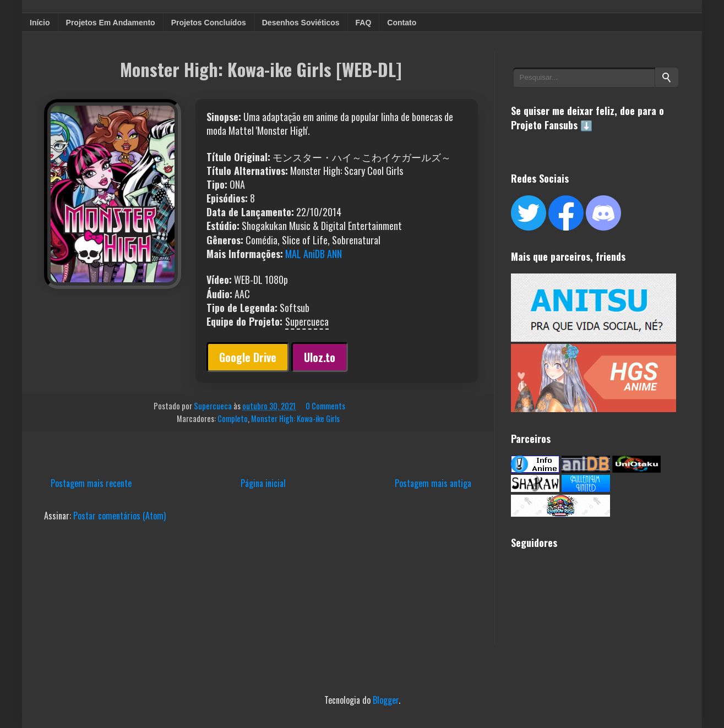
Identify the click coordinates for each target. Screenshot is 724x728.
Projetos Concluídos (209, 23)
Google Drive (248, 357)
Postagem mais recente (91, 483)
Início (40, 23)
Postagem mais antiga (433, 483)
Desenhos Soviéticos (301, 23)
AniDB (314, 254)
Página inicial (263, 483)
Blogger (386, 700)
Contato (402, 23)
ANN (334, 254)
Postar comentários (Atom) (119, 516)
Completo (233, 418)
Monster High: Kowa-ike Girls (295, 418)
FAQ (364, 23)
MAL (293, 254)
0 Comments (325, 406)
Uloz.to (320, 357)
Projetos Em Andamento (111, 23)
